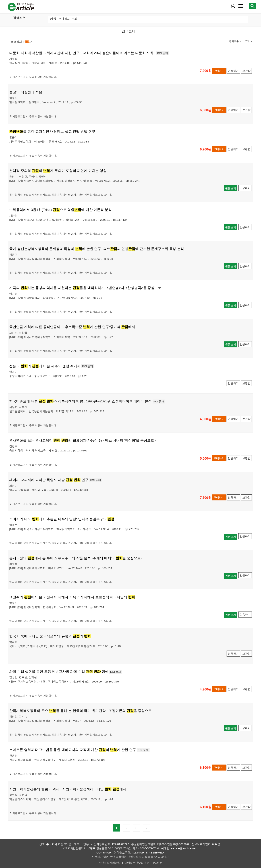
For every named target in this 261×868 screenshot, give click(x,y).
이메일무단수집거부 (137, 863)
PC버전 (158, 863)
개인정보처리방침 (109, 863)
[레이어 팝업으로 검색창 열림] (252, 6)
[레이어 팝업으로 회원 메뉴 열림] (233, 6)
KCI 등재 (163, 53)
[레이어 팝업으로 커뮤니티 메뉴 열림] (241, 6)
